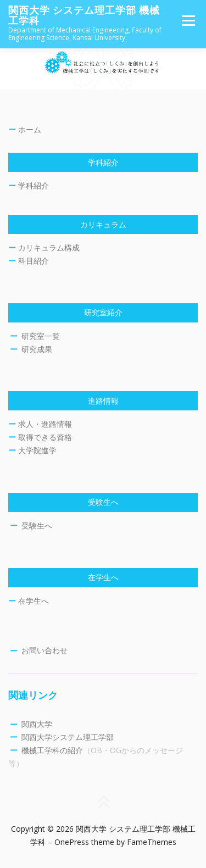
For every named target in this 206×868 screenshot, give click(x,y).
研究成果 (37, 349)
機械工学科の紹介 (52, 750)
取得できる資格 (45, 437)
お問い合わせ (44, 650)
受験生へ (37, 525)
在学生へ (34, 601)
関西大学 (37, 724)
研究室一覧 (41, 336)
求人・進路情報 (45, 424)
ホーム (30, 129)
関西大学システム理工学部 (68, 737)
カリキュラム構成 (49, 247)
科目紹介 (34, 261)
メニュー (188, 21)
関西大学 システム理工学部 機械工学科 (84, 15)
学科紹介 (34, 185)
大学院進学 (37, 450)
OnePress (72, 842)
